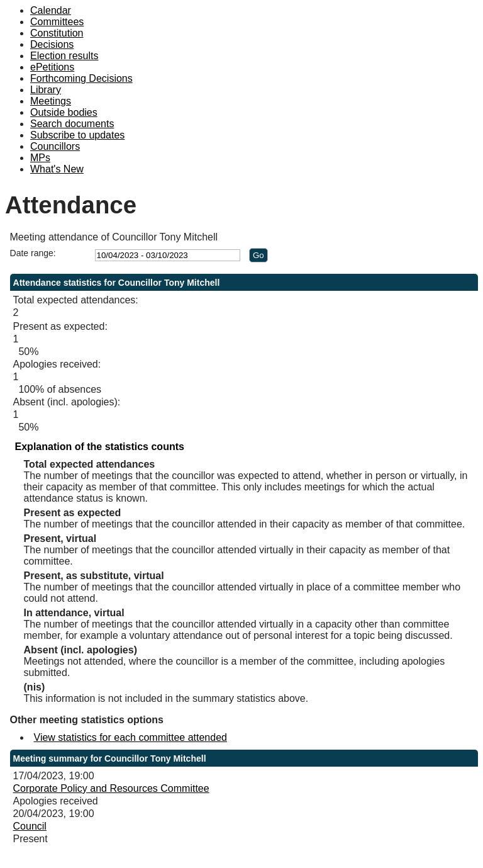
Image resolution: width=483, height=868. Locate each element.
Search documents (72, 124)
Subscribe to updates (77, 135)
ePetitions (52, 67)
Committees (57, 22)
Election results (64, 56)
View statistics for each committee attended (130, 737)
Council (30, 826)
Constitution (57, 33)
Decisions (52, 44)
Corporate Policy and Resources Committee (111, 788)
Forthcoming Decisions (81, 78)
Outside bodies (64, 112)
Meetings (51, 101)
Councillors (55, 146)
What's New (57, 169)
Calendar (51, 10)
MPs (40, 158)
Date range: (33, 253)
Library (46, 90)
